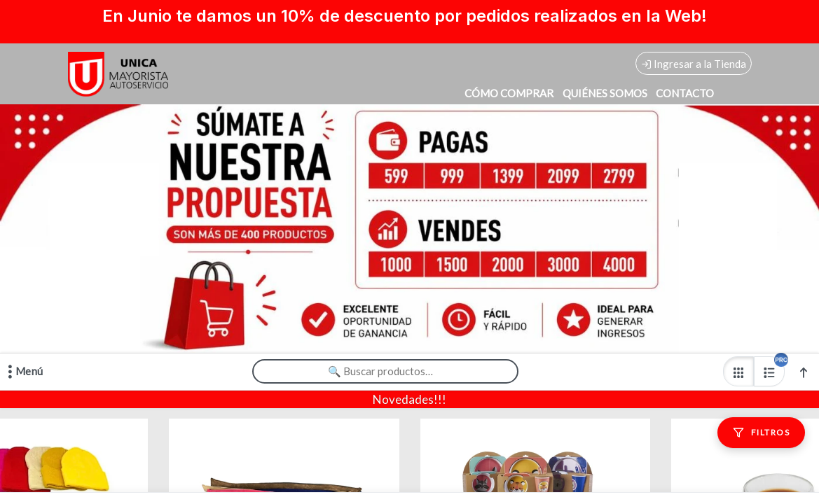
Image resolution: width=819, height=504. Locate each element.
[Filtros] (761, 433)
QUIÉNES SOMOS (605, 93)
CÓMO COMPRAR (509, 93)
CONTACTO (685, 93)
